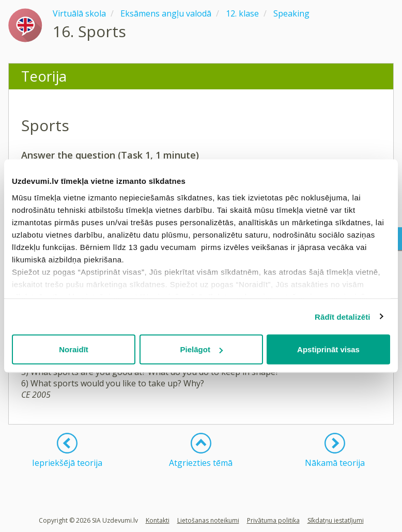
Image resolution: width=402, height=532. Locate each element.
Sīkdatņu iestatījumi (336, 520)
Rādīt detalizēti (342, 316)
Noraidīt (74, 349)
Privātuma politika (273, 520)
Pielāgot (202, 349)
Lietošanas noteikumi (208, 520)
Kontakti (158, 520)
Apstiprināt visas (328, 349)
